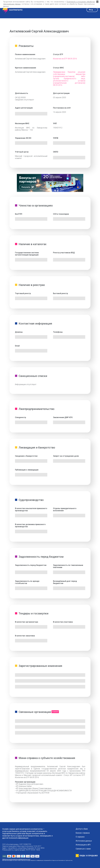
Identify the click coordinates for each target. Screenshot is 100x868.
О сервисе (80, 837)
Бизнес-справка (83, 833)
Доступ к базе (82, 829)
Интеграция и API (83, 845)
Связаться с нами (83, 849)
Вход (91, 10)
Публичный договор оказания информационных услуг (16, 859)
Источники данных (84, 841)
